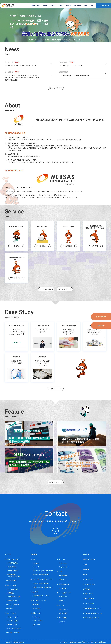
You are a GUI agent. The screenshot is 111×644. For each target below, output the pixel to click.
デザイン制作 (12, 580)
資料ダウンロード (89, 559)
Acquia (36, 563)
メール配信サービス (65, 593)
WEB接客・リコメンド (39, 601)
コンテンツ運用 (13, 621)
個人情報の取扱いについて (93, 608)
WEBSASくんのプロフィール (93, 613)
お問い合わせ (106, 5)
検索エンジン (36, 613)
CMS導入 (11, 593)
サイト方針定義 (13, 571)
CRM (60, 572)
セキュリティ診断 (14, 632)
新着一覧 (86, 569)
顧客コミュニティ (64, 584)
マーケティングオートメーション (42, 579)
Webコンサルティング (13, 559)
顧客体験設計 (12, 567)
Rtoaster (37, 608)
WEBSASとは (36, 5)
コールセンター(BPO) (15, 629)
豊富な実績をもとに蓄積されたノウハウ (22, 143)
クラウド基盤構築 (14, 604)
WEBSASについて (90, 584)
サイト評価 (62, 559)
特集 (86, 5)
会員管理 (35, 592)
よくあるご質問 (89, 599)
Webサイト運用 (11, 613)
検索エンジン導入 (14, 601)
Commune (64, 588)
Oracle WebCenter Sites (42, 575)
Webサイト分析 (13, 625)
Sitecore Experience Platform (44, 571)
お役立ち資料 (78, 5)
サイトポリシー (89, 603)
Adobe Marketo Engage (42, 583)
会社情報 (87, 589)
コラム (85, 564)
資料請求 (101, 325)
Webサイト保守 (13, 617)
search (92, 5)
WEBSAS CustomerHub (42, 596)
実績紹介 (61, 5)
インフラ (61, 605)
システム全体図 (13, 589)
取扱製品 (69, 5)
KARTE (37, 604)
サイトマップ (89, 579)
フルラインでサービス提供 (18, 137)
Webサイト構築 (11, 585)
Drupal (37, 567)
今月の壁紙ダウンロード (92, 618)
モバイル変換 (63, 618)
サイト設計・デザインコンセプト (14, 576)
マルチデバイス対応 (14, 597)
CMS (34, 559)
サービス (53, 5)
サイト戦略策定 (13, 563)
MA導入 (11, 608)
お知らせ (45, 5)
